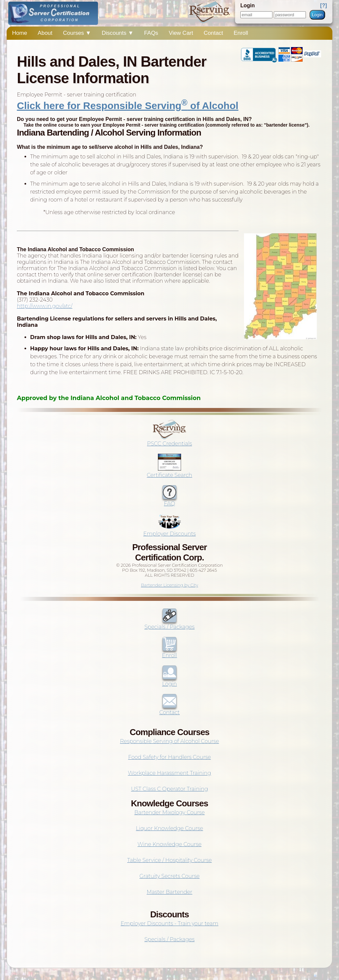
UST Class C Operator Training (170, 789)
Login (317, 15)
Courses (77, 33)
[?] (323, 5)
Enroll (241, 33)
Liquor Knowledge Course (170, 828)
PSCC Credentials (169, 440)
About (45, 33)
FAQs (151, 33)
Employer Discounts (169, 531)
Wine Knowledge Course (169, 844)
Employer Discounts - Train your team (169, 923)
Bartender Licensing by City (170, 585)
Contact (213, 33)
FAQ (169, 500)
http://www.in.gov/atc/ (45, 306)
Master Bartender (169, 892)
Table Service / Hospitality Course (169, 860)
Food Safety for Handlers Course (169, 757)
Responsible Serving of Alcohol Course (169, 741)
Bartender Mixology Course (170, 812)
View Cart (181, 33)
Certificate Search (170, 472)
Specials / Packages (169, 624)
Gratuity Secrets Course (169, 876)
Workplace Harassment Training (169, 773)
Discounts (118, 33)
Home (19, 33)
